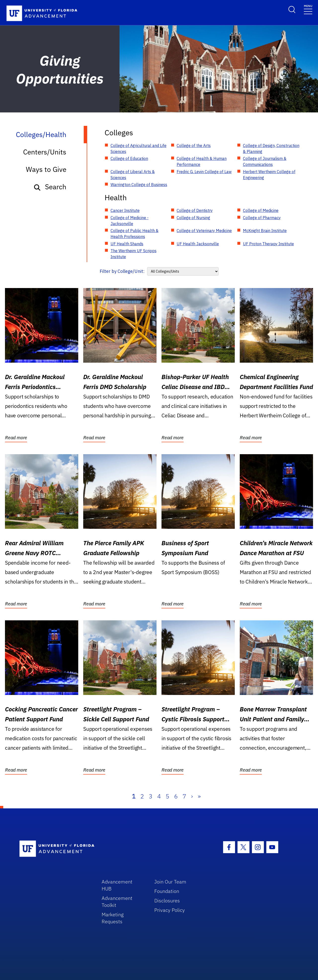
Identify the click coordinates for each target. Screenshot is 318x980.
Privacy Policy (170, 910)
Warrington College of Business (139, 185)
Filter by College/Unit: (122, 271)
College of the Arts (194, 146)
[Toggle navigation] (308, 9)
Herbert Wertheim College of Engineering (269, 175)
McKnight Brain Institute (265, 231)
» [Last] (199, 796)
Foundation (167, 891)
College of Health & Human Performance (202, 161)
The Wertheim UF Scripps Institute (134, 254)
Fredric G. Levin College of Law (204, 172)
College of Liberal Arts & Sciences (133, 175)
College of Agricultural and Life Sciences (139, 148)
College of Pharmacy (262, 218)
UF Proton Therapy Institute (268, 244)
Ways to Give (46, 169)
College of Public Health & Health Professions (135, 234)
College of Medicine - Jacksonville (130, 221)
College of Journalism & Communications (265, 161)
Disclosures (167, 901)
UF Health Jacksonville (198, 244)
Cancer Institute (125, 210)
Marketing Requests (113, 918)
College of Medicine (261, 210)
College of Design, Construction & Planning (271, 148)
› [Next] (192, 796)
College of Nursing (193, 218)
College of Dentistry (195, 210)
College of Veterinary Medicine (204, 231)
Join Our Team (170, 882)
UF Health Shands (127, 244)
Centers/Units (45, 152)
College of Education (129, 158)
